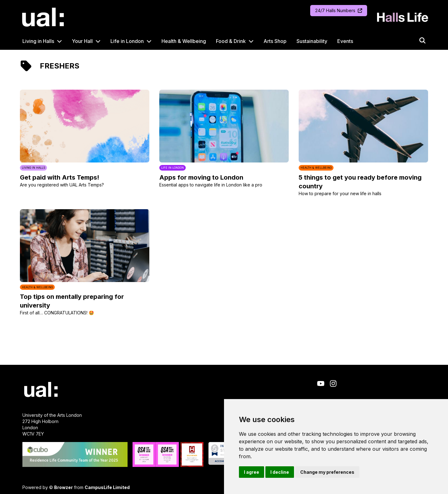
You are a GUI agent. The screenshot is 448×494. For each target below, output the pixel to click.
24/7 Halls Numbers (339, 10)
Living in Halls (38, 41)
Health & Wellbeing (184, 41)
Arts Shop (275, 41)
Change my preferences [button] (327, 472)
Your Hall (82, 41)
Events (345, 41)
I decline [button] (280, 472)
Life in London (127, 41)
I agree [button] (252, 472)
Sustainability (312, 41)
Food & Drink (231, 41)
